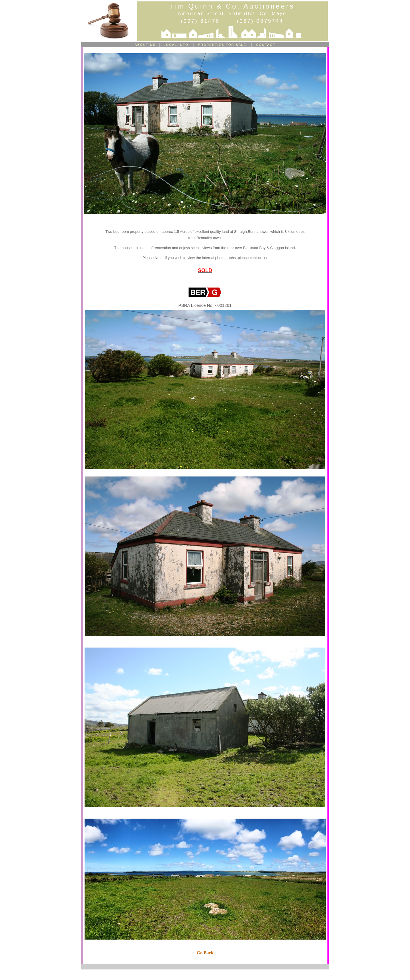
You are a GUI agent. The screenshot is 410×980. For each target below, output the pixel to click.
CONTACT (266, 45)
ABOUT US (145, 45)
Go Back (205, 953)
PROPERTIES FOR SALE (221, 45)
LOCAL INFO (177, 45)
